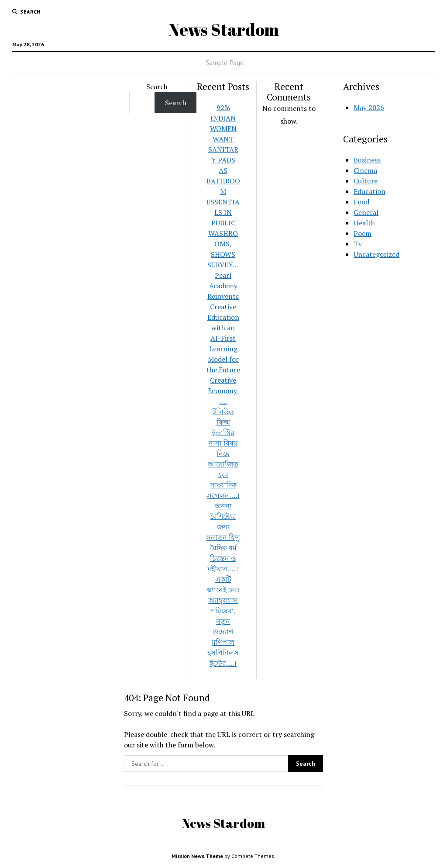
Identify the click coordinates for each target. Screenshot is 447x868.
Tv (358, 244)
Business (367, 160)
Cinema (365, 170)
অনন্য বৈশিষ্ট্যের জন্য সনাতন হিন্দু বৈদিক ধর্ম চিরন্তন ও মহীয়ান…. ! (223, 537)
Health (364, 223)
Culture (366, 181)
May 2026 (369, 107)
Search (157, 86)
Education (370, 191)
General (366, 212)
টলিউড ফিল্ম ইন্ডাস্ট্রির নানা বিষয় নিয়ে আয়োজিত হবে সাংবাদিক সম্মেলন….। (223, 453)
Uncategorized (377, 254)
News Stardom (224, 29)
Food (361, 202)
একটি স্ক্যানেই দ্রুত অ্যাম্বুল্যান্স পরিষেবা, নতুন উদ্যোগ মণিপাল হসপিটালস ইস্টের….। (223, 621)
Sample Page (225, 62)
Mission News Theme (197, 856)
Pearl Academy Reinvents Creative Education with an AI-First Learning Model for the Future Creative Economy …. (223, 338)
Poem (363, 233)
